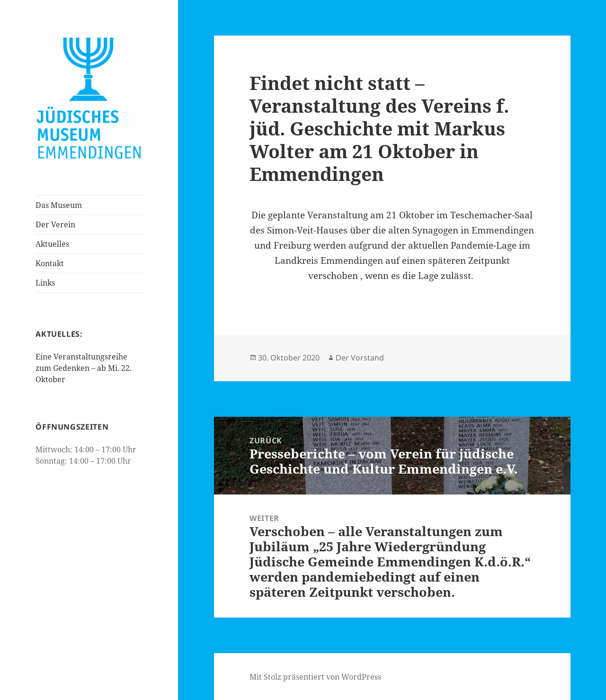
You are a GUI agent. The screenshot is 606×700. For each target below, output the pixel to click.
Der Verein (55, 224)
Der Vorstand (360, 358)
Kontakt (50, 263)
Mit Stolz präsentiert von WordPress (315, 677)
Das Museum (59, 205)
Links (45, 283)
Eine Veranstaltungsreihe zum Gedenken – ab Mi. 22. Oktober (84, 368)
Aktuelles (52, 244)
